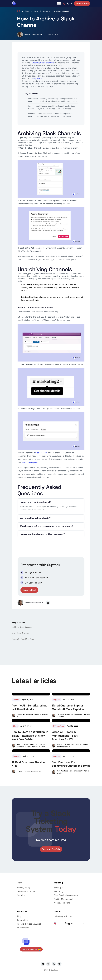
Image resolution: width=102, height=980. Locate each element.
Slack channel (42, 453)
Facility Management (64, 899)
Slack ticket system (30, 462)
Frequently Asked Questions (23, 639)
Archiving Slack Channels (22, 627)
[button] (59, 3)
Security (21, 895)
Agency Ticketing (62, 903)
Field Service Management (66, 895)
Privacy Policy (24, 888)
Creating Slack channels (43, 63)
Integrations (23, 920)
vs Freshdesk (23, 928)
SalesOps (58, 888)
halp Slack (37, 78)
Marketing (59, 891)
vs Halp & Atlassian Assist (29, 924)
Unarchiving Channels (20, 633)
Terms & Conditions (26, 891)
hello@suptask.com (63, 916)
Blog (27, 11)
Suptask (54, 970)
